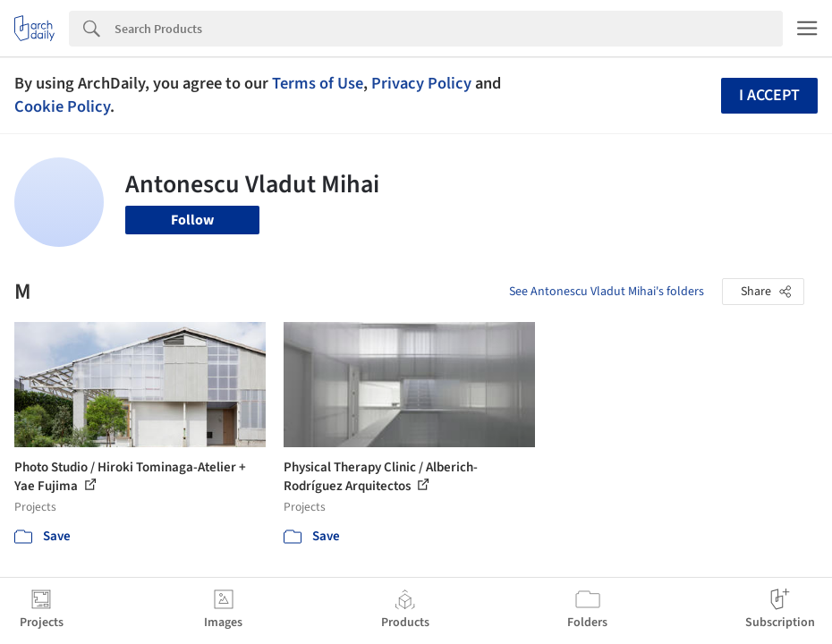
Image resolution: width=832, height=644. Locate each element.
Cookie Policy (62, 106)
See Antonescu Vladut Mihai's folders (607, 292)
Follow (192, 220)
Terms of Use (318, 83)
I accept (769, 95)
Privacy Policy (421, 83)
